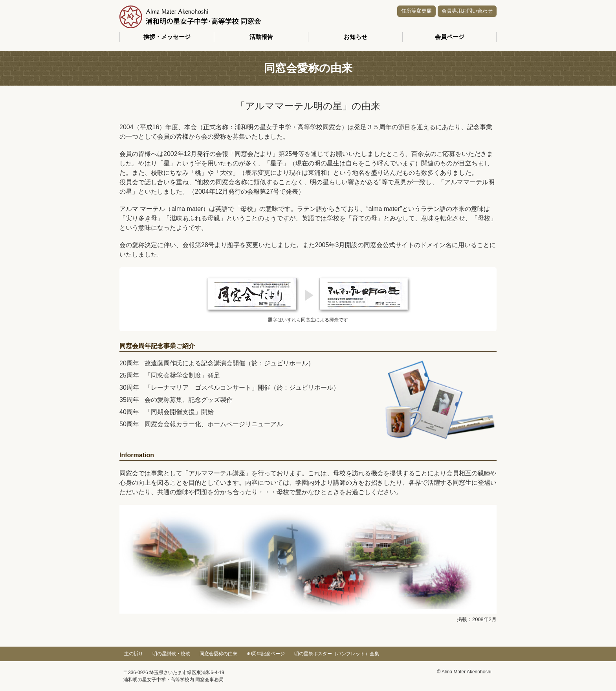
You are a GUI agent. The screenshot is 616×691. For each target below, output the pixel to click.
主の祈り (134, 654)
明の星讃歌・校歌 (171, 654)
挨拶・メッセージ (167, 37)
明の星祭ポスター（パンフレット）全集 (337, 654)
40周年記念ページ (266, 654)
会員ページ (450, 37)
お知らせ (356, 37)
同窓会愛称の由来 (218, 654)
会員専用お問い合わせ (467, 11)
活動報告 (261, 37)
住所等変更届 (416, 11)
